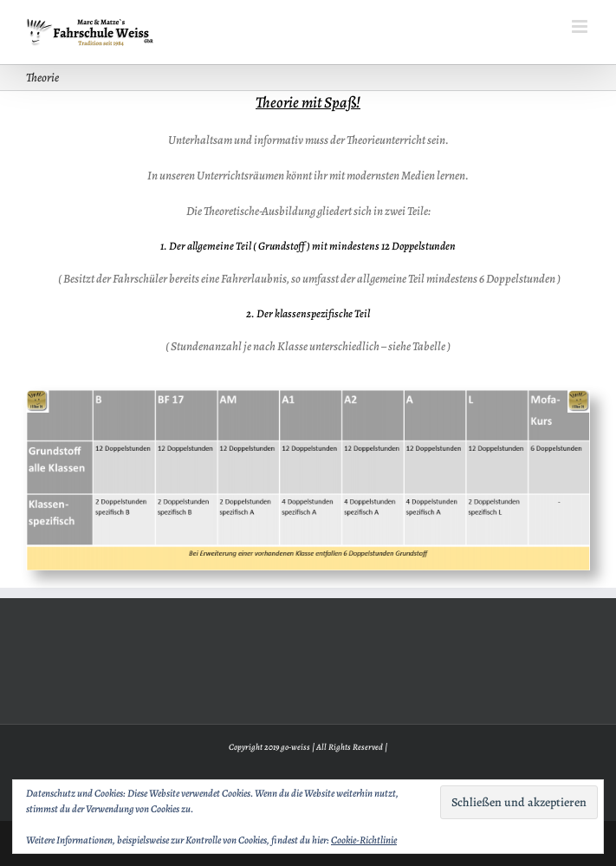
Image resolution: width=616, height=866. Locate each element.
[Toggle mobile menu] (581, 26)
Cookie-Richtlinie (364, 840)
